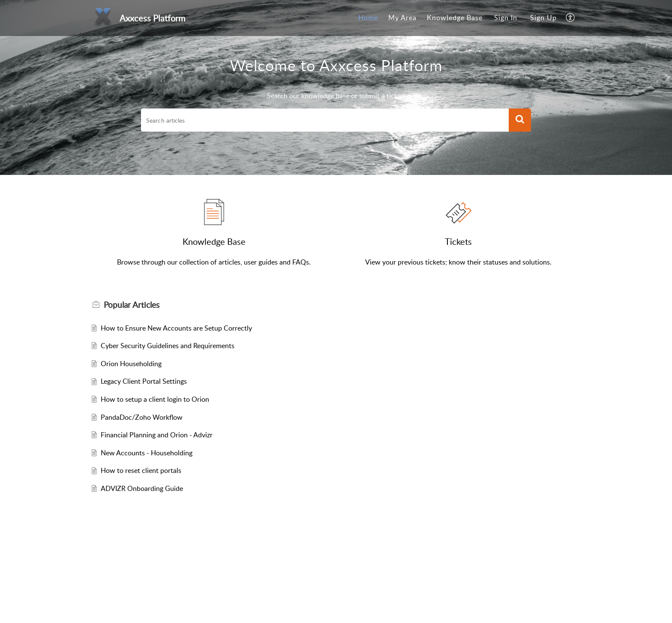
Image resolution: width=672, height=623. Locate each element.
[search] (325, 120)
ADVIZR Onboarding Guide (142, 488)
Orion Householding (131, 364)
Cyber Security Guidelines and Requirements (168, 346)
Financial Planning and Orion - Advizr (157, 435)
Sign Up (543, 18)
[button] (571, 18)
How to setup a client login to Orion (155, 399)
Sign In (506, 18)
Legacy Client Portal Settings (144, 381)
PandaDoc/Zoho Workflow (142, 417)
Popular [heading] (132, 305)
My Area (402, 18)
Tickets (458, 241)
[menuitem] (368, 18)
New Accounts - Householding (147, 453)
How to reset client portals (141, 470)
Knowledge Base (455, 18)
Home (368, 18)
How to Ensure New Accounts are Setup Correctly (176, 328)
